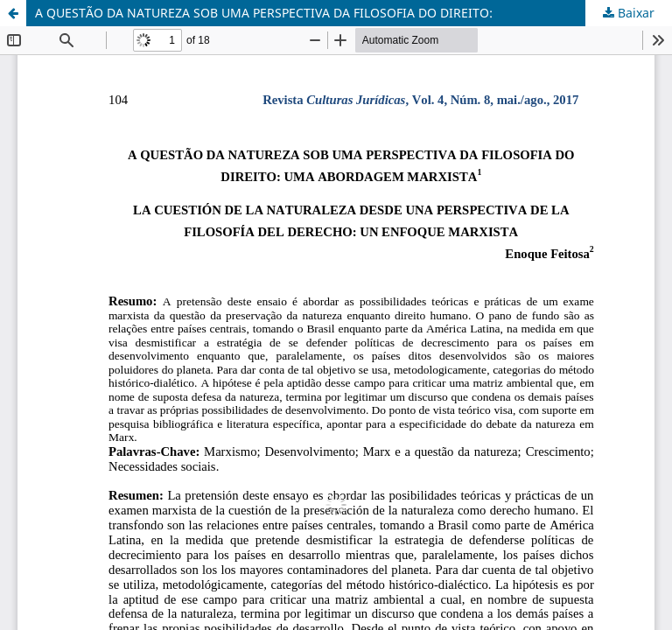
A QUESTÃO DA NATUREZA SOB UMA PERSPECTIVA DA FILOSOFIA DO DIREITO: (264, 13)
